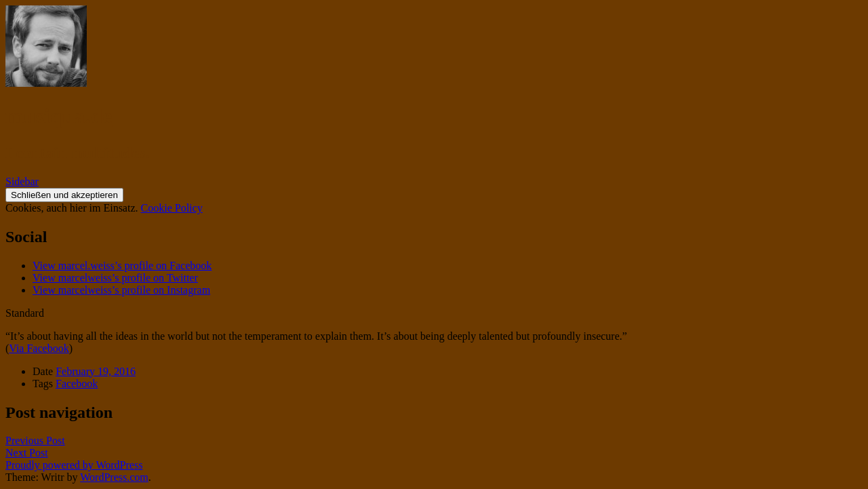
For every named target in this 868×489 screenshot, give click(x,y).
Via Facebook (39, 348)
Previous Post (35, 441)
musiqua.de (59, 116)
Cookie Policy (172, 208)
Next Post (27, 453)
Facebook (77, 384)
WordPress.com (114, 477)
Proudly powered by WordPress (74, 465)
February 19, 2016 (96, 371)
